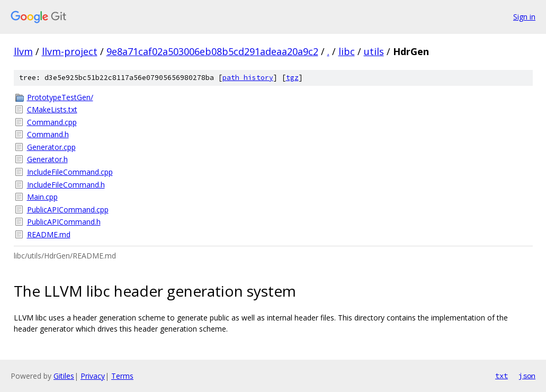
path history (248, 78)
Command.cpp (52, 122)
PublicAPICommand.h (64, 222)
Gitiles (64, 376)
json (527, 376)
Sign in (524, 17)
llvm (23, 51)
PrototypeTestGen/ (60, 97)
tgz (292, 78)
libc (347, 51)
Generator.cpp (51, 147)
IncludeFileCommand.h (66, 185)
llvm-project (70, 51)
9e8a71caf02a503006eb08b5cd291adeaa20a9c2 (212, 51)
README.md (49, 234)
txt (502, 376)
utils (374, 51)
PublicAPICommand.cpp (68, 210)
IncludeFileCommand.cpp (70, 172)
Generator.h (47, 159)
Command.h (48, 134)
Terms (122, 376)
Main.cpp (42, 197)
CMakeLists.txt (52, 109)
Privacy (93, 376)
